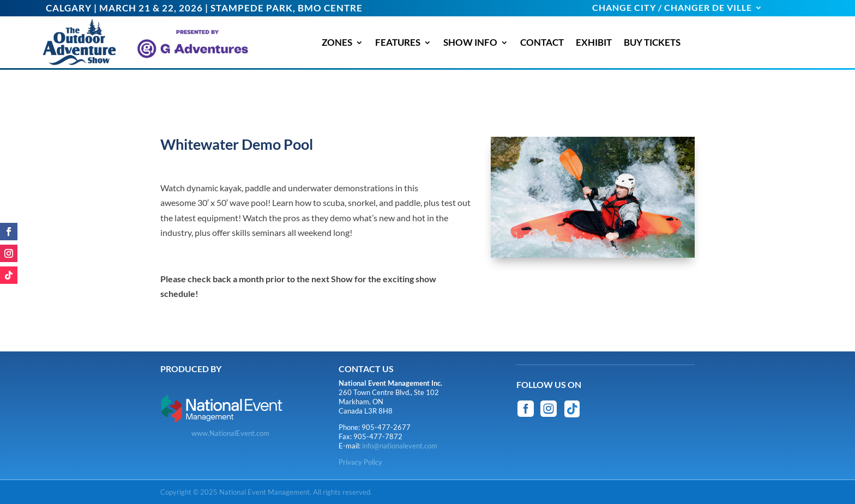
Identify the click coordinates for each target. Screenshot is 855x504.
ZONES (337, 42)
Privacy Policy (360, 462)
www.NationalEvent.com (230, 433)
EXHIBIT (594, 42)
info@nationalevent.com (400, 446)
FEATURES (398, 42)
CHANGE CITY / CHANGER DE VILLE (672, 8)
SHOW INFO (470, 42)
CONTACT (542, 42)
